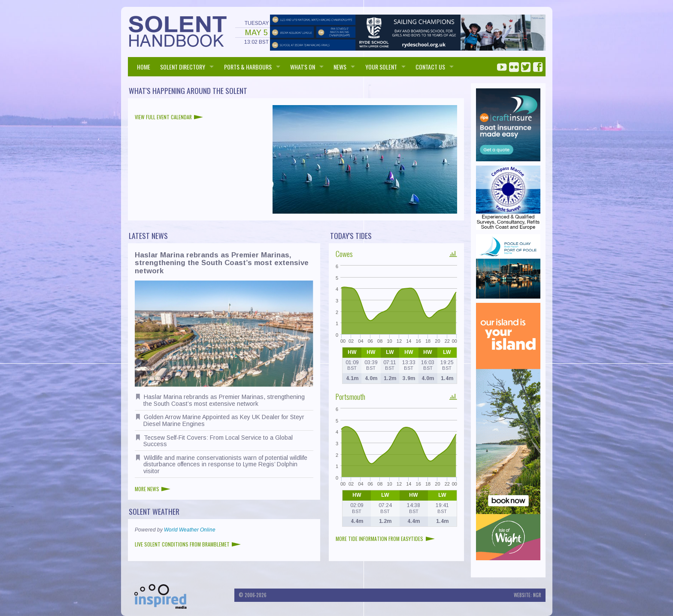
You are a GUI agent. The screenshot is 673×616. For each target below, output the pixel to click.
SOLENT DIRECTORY (183, 67)
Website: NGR (527, 595)
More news (153, 489)
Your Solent (381, 67)
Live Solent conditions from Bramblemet (188, 544)
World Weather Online (190, 530)
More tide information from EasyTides (385, 539)
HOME (144, 67)
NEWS (340, 67)
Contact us (430, 67)
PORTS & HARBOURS (248, 67)
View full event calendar (169, 117)
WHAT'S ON (303, 67)
